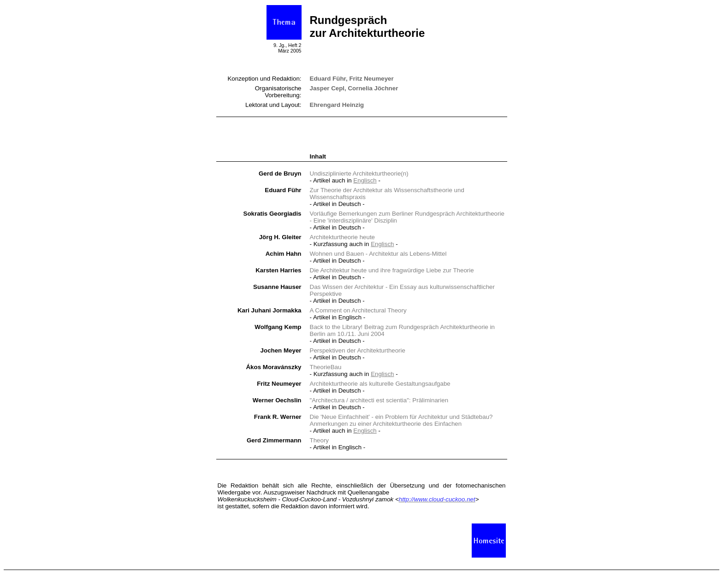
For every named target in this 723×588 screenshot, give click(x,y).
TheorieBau (326, 367)
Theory (319, 440)
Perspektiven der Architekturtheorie (358, 350)
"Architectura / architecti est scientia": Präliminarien (379, 400)
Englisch (365, 180)
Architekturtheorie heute (343, 237)
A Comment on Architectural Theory (358, 310)
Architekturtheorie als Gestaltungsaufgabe (380, 384)
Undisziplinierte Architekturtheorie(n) (359, 173)
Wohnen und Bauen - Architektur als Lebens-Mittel (378, 254)
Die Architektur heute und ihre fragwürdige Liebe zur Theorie (392, 270)
